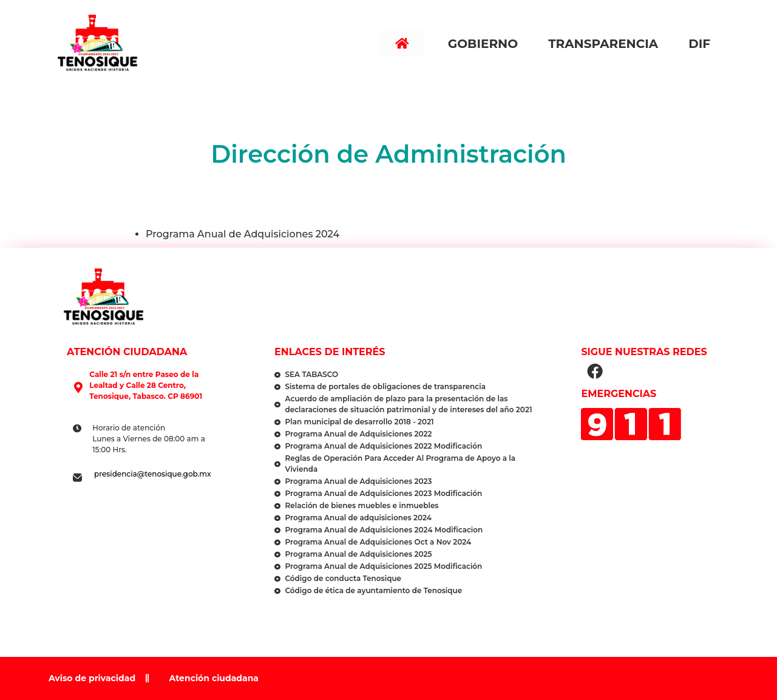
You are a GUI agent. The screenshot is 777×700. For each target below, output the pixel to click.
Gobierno (486, 44)
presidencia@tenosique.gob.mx (153, 474)
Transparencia (606, 44)
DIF (702, 44)
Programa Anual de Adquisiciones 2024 (243, 234)
